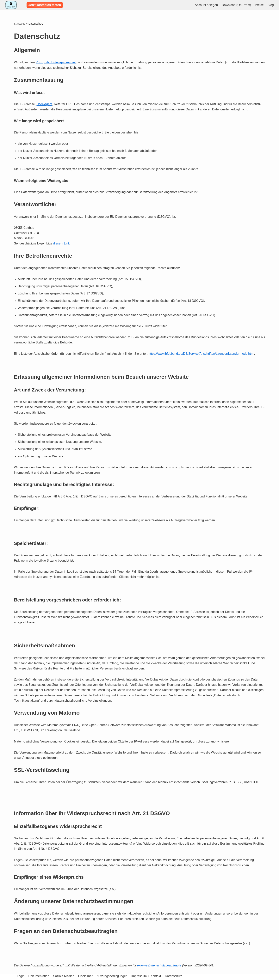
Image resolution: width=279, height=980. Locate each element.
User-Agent (44, 104)
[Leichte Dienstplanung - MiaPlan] (11, 5)
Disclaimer (85, 976)
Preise (259, 5)
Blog (271, 5)
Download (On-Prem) (236, 5)
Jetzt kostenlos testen (45, 5)
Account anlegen (206, 5)
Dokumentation (39, 976)
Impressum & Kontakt (146, 976)
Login (21, 976)
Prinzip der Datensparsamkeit (56, 62)
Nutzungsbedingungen (112, 976)
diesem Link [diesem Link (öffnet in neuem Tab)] (61, 243)
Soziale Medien (64, 976)
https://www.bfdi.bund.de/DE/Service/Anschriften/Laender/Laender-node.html (201, 354)
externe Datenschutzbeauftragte (159, 965)
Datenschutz (174, 976)
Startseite (20, 24)
